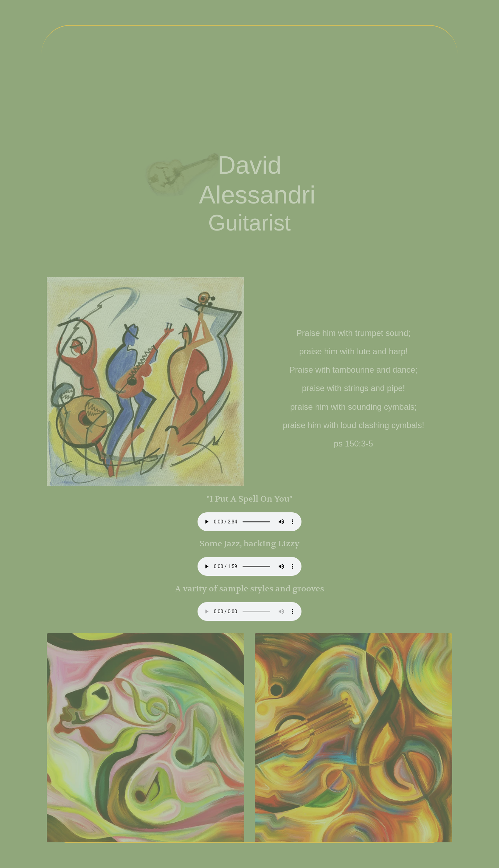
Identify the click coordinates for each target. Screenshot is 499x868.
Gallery (328, 97)
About (167, 97)
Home (87, 97)
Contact (386, 94)
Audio (246, 97)
